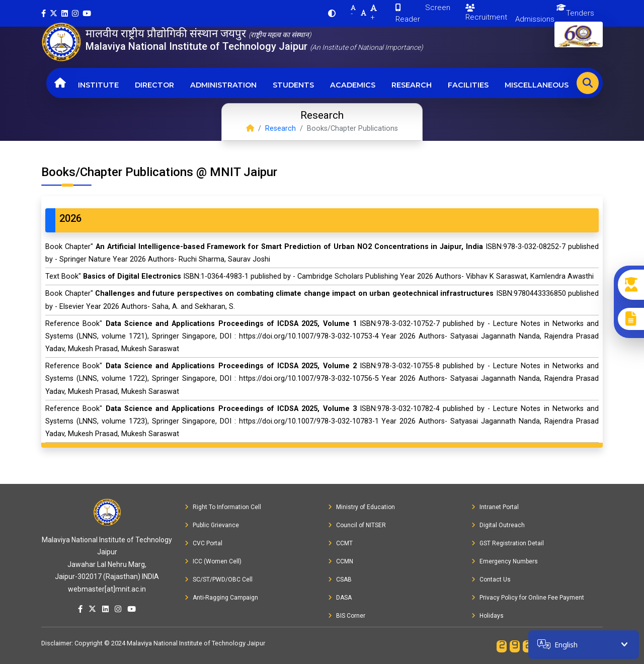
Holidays (488, 616)
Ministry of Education (361, 507)
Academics (353, 85)
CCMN (341, 561)
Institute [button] (98, 85)
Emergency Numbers (505, 561)
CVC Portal (204, 543)
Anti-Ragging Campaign (221, 598)
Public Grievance (212, 525)
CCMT (340, 543)
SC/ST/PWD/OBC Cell (219, 579)
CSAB (340, 579)
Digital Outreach (498, 525)
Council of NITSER (357, 525)
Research (412, 85)
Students (293, 85)
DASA (340, 598)
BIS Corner (347, 616)
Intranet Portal (495, 507)
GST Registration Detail (508, 543)
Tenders (580, 13)
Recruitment (486, 13)
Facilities (468, 85)
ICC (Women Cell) (213, 561)
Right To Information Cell (223, 507)
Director (154, 85)
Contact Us (491, 579)
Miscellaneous (537, 85)
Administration (223, 85)
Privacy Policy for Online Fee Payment (528, 598)
